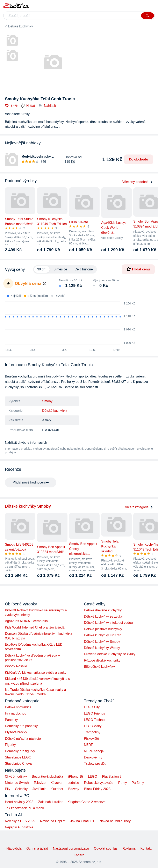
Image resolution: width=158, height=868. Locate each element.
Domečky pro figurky (20, 751)
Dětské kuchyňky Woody (102, 648)
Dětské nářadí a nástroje (23, 739)
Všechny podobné (138, 182)
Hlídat (28, 106)
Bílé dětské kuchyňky (99, 667)
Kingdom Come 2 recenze (87, 802)
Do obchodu (139, 159)
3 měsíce (60, 269)
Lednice (73, 783)
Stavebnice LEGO (18, 757)
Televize (40, 783)
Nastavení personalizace (71, 849)
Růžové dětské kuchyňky (102, 660)
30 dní (42, 269)
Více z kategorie (139, 507)
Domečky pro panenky (21, 726)
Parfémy (138, 783)
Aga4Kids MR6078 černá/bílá (26, 621)
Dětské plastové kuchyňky (103, 629)
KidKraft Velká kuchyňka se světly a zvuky (36, 673)
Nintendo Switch (17, 783)
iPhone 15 (76, 777)
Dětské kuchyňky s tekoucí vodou (108, 623)
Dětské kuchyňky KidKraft (103, 635)
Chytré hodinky (16, 777)
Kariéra (79, 855)
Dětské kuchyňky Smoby (102, 642)
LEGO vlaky (93, 726)
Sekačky (21, 789)
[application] (68, 323)
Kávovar (56, 783)
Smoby (47, 401)
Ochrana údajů (37, 849)
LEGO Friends (94, 713)
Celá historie (84, 269)
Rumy (122, 783)
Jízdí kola (39, 789)
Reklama (129, 849)
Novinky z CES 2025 (20, 821)
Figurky (10, 745)
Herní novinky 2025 (19, 802)
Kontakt (146, 849)
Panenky (11, 720)
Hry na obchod (16, 713)
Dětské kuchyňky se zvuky (103, 616)
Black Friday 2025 (97, 789)
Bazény (74, 789)
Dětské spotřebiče (18, 707)
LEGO (93, 777)
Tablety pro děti (95, 764)
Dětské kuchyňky (20, 26)
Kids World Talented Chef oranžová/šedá (35, 627)
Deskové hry (93, 757)
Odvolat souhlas (106, 849)
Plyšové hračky (16, 732)
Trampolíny (92, 732)
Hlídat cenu (138, 269)
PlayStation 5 (112, 777)
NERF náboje (94, 751)
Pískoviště (91, 739)
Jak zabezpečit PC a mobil (24, 808)
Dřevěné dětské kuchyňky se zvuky (110, 654)
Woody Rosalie (16, 666)
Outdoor (57, 789)
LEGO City (92, 707)
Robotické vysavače (99, 783)
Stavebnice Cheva (18, 764)
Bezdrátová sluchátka (48, 777)
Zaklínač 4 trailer (50, 802)
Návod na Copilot (53, 821)
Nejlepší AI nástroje (19, 827)
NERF (88, 745)
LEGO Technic (95, 720)
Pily (8, 789)
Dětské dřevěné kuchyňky (103, 610)
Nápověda (14, 849)
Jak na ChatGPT (82, 821)
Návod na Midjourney (115, 821)
